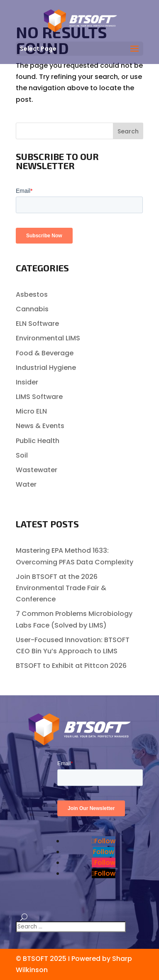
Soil (22, 455)
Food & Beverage (45, 353)
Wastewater (37, 470)
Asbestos (32, 294)
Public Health (38, 441)
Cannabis (32, 309)
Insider (27, 382)
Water (26, 484)
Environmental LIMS (48, 338)
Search (128, 131)
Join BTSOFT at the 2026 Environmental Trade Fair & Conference (61, 588)
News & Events (40, 426)
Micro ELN (31, 411)
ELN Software (37, 324)
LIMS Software (39, 397)
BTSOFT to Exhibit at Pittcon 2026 (71, 666)
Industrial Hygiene (46, 368)
